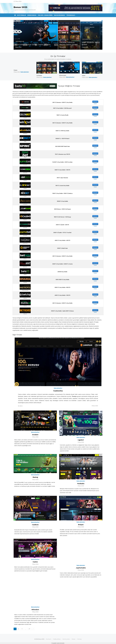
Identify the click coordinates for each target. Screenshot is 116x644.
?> (14, 23)
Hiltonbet (35, 610)
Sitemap (79, 639)
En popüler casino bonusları (58, 643)
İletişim (74, 639)
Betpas (81, 525)
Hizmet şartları (66, 639)
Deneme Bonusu (32, 15)
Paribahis (81, 484)
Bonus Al (95, 102)
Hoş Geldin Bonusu (59, 15)
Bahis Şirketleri (20, 41)
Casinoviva (58, 391)
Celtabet (39, 75)
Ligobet (81, 440)
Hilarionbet (63, 75)
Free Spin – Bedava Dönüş (45, 15)
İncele (95, 104)
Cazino (35, 562)
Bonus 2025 (20, 7)
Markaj (35, 477)
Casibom (35, 525)
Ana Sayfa (49, 639)
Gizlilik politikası (57, 639)
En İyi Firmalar (22, 15)
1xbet (84, 76)
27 (29, 629)
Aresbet (35, 435)
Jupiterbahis (81, 568)
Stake (15, 70)
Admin (21, 406)
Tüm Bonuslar (71, 15)
